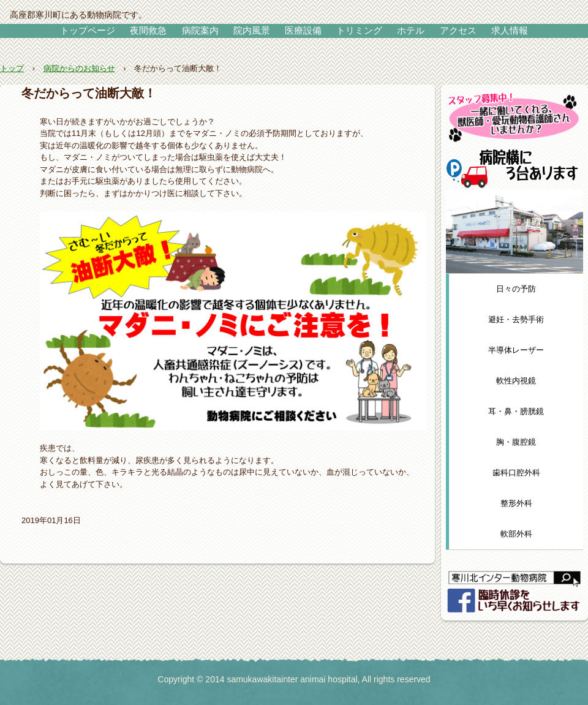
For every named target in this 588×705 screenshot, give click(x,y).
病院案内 (200, 30)
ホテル (411, 30)
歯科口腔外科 (516, 473)
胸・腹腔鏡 (516, 442)
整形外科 (516, 503)
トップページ (88, 30)
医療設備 (303, 30)
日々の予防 (516, 289)
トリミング (359, 30)
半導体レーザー (516, 350)
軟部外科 (516, 534)
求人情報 (510, 30)
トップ (12, 68)
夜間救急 (148, 30)
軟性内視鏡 (516, 381)
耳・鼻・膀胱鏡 (516, 411)
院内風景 (252, 30)
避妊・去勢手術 (516, 319)
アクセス (458, 30)
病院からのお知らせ (79, 68)
